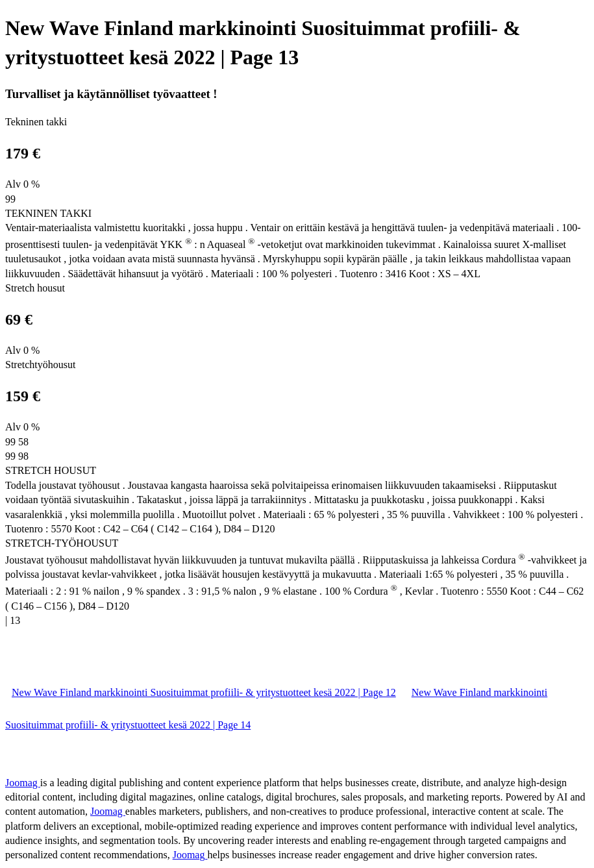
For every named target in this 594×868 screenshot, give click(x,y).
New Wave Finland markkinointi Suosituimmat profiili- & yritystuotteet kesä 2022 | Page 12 (204, 692)
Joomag (23, 783)
